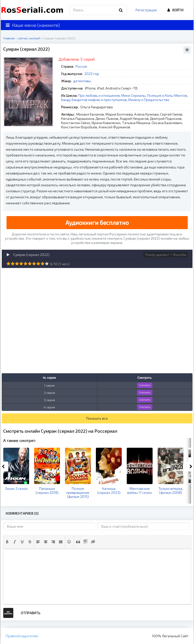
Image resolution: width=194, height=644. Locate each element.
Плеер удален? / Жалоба (166, 255)
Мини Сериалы (133, 95)
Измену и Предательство (149, 100)
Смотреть (145, 385)
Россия (81, 66)
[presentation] (7, 542)
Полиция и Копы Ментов (167, 95)
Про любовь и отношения (99, 95)
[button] (7, 542)
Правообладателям (22, 636)
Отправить (31, 613)
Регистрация (146, 10)
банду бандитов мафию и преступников (94, 100)
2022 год (92, 74)
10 (47, 264)
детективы (82, 81)
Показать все (97, 418)
